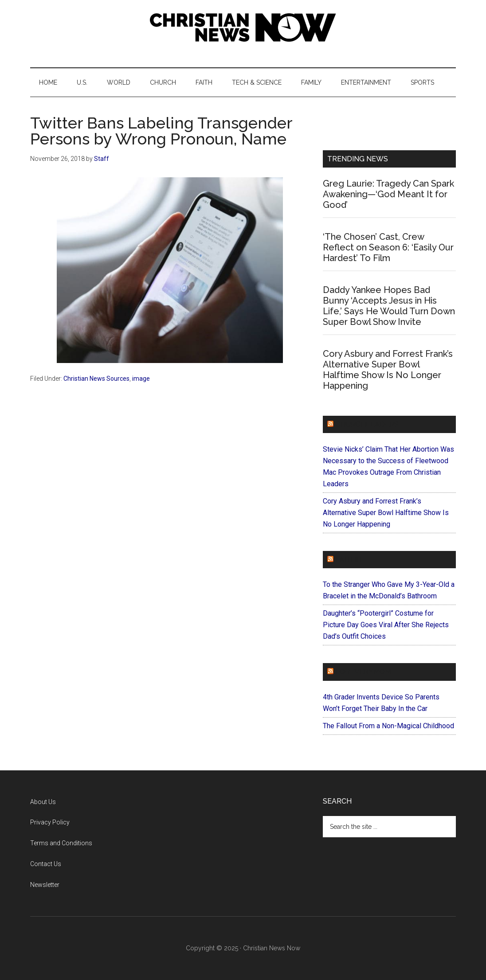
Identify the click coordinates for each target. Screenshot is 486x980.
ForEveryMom (363, 672)
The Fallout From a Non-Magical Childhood (388, 726)
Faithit (349, 560)
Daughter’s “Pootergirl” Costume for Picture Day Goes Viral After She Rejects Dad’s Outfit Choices (386, 625)
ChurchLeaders (367, 424)
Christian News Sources (96, 379)
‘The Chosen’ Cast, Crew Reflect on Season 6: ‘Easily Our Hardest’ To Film (388, 247)
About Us (43, 802)
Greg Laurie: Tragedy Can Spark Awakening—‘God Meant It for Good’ (388, 194)
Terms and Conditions (61, 843)
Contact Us (46, 864)
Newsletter (45, 885)
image (141, 379)
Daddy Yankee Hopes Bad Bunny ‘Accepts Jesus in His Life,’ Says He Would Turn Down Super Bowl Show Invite (389, 306)
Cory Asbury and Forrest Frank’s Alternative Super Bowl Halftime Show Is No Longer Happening (388, 370)
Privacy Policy (50, 822)
